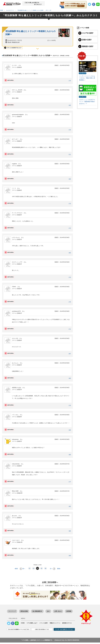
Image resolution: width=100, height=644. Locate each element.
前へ (22, 569)
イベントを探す (44, 623)
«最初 (16, 569)
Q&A (48, 611)
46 (45, 568)
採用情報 (69, 611)
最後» (59, 569)
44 (37, 568)
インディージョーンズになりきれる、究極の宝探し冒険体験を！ (87, 78)
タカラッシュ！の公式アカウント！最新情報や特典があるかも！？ (87, 102)
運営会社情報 (24, 611)
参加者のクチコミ (67, 623)
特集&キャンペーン (55, 623)
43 (33, 568)
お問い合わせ (58, 611)
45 (41, 568)
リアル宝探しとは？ (32, 623)
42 (29, 568)
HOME (23, 623)
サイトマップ (12, 611)
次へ (53, 569)
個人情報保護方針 (37, 611)
